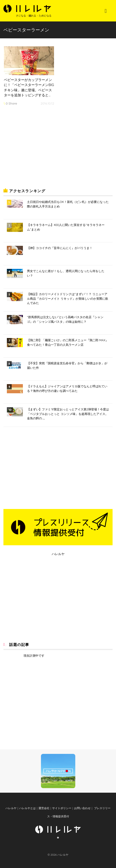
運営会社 (44, 808)
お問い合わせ (82, 808)
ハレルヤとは (27, 808)
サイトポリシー (62, 808)
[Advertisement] (38, 148)
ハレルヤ (58, 554)
